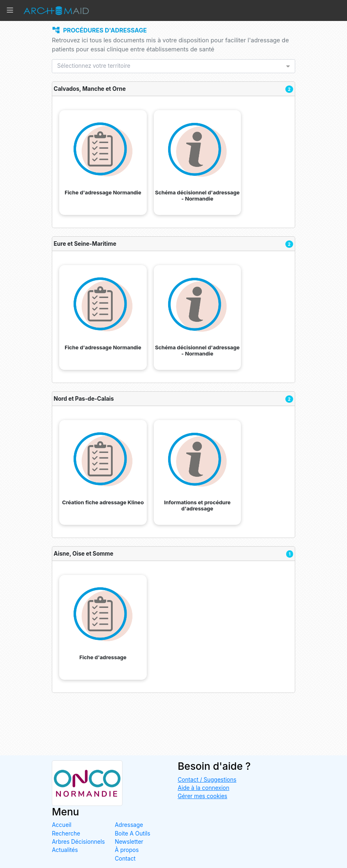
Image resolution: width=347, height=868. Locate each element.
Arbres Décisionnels (78, 842)
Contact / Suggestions (207, 780)
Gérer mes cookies (202, 796)
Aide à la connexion (204, 788)
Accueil (61, 825)
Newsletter (129, 842)
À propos (127, 850)
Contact (125, 859)
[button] (12, 11)
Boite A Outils (132, 833)
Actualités (65, 850)
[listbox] (171, 66)
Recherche (66, 833)
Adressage (129, 825)
